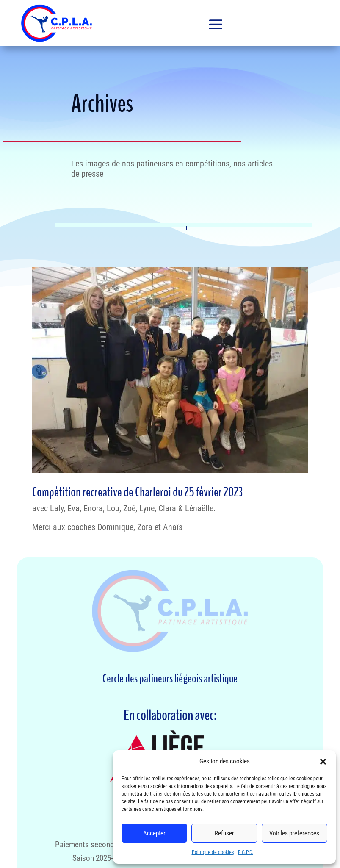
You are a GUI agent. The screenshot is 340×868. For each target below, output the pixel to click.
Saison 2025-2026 (100, 858)
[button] (323, 762)
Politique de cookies (213, 852)
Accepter (154, 833)
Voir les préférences (294, 833)
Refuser (224, 833)
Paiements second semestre (100, 844)
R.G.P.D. (246, 852)
